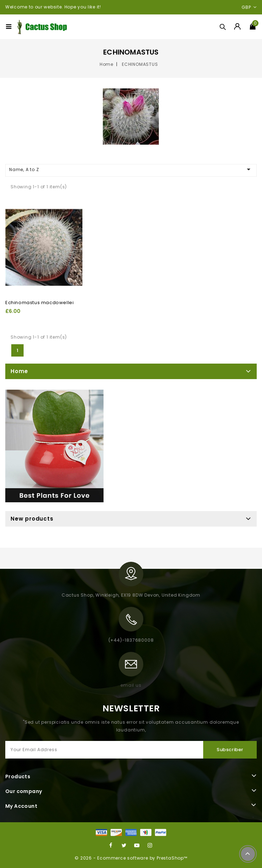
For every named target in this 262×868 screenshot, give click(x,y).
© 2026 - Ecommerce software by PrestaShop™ (131, 858)
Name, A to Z (131, 169)
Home (19, 371)
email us (131, 685)
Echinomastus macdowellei (39, 303)
